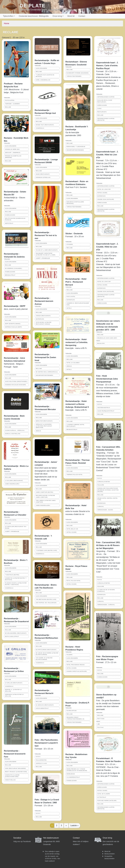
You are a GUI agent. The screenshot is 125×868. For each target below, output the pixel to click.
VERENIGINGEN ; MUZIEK (105, 510)
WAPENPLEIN (40, 319)
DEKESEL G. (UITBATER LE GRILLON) (13, 690)
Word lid (71, 16)
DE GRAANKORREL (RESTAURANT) (16, 633)
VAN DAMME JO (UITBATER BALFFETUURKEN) (44, 659)
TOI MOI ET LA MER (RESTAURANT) (47, 250)
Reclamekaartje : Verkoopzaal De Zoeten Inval (45, 357)
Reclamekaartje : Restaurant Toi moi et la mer (46, 235)
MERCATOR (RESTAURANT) (44, 421)
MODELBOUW (71, 774)
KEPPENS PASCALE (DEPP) (13, 327)
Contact (82, 16)
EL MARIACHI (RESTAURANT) (45, 705)
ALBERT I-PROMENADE (12, 531)
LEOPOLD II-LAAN (41, 763)
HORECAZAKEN (102, 105)
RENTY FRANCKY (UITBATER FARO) (16, 772)
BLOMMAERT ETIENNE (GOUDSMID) (78, 73)
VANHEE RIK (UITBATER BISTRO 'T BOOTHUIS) (16, 579)
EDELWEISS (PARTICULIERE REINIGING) (75, 203)
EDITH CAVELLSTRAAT (12, 636)
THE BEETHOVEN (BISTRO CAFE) (46, 599)
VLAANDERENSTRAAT (73, 777)
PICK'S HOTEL (71, 297)
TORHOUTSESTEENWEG (74, 76)
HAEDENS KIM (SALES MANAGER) (15, 385)
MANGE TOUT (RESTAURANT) (45, 125)
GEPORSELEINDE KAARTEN (106, 97)
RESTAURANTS (102, 112)
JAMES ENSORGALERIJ (12, 484)
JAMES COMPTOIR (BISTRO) (44, 492)
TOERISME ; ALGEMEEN (12, 104)
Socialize (17, 838)
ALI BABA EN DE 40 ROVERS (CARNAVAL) (106, 591)
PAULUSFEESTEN (41, 760)
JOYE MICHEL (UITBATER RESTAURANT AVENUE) (44, 323)
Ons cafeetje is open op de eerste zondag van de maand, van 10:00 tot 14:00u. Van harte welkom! (52, 856)
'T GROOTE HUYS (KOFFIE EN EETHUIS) (45, 76)
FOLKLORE (101, 485)
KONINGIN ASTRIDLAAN (43, 177)
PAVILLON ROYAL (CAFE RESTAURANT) (105, 101)
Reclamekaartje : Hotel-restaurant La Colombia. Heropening (77, 342)
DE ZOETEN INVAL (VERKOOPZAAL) (47, 372)
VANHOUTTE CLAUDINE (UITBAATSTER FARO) (12, 776)
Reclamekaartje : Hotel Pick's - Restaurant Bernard (76, 282)
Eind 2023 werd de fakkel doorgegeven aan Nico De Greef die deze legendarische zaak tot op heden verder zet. (46, 474)
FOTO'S (38, 757)
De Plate (33, 6)
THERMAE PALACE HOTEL (75, 475)
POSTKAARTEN (10, 100)
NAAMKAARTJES (72, 711)
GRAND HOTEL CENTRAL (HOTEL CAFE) (107, 499)
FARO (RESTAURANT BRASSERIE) (15, 768)
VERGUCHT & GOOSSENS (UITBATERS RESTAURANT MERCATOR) (44, 426)
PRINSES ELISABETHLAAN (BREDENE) (13, 157)
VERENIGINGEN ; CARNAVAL (106, 605)
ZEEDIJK (38, 431)
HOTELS (69, 308)
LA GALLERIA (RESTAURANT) (14, 481)
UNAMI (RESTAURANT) (43, 174)
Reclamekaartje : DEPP (15, 306)
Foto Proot (100, 727)
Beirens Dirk (101, 343)
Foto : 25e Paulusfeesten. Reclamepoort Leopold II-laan (46, 743)
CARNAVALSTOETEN (104, 482)
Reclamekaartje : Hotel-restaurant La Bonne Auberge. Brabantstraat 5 (77, 404)
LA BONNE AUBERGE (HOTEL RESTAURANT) (76, 425)
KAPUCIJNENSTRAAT (42, 708)
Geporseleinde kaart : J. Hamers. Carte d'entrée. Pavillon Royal (107, 66)
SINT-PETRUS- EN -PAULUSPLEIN (46, 603)
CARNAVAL (101, 507)
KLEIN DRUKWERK (11, 146)
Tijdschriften (8, 16)
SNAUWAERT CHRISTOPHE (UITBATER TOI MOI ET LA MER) (46, 254)
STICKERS (70, 244)
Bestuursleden (110, 854)
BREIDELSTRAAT (10, 275)
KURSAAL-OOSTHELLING (13, 434)
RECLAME (8, 107)
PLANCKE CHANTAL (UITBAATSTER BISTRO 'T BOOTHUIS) (16, 584)
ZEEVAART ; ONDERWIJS (13, 153)
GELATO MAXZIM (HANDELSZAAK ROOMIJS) (15, 219)
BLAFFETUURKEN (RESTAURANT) (46, 650)
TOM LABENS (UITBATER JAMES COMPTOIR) (46, 501)
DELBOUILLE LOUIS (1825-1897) (107, 338)
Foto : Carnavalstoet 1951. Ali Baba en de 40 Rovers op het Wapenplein (108, 545)
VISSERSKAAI (9, 588)
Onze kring (57, 16)
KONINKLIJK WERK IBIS (12, 149)
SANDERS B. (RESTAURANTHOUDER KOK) (78, 304)
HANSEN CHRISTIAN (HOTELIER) (77, 671)
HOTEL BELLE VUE (72, 529)
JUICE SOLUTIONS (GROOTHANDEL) (16, 381)
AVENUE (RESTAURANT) (43, 316)
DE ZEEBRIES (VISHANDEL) (13, 268)
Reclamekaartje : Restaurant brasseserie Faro (15, 754)
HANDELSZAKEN (10, 215)
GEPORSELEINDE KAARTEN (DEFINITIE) (106, 119)
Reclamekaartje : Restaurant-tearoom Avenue (44, 301)
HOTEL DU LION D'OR (104, 189)
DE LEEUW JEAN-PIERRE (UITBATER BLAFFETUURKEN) (47, 654)
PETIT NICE (101, 719)
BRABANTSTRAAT (72, 430)
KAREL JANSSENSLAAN (43, 80)
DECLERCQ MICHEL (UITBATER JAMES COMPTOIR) (45, 496)
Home (7, 23)
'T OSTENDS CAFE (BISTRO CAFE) (46, 550)
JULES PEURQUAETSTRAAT (106, 411)
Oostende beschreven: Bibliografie (34, 16)
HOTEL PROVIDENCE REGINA (76, 665)
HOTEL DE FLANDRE (104, 794)
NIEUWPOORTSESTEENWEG (44, 375)
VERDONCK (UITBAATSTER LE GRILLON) (14, 695)
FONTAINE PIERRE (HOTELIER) (107, 801)
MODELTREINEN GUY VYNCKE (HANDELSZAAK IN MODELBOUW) (77, 770)
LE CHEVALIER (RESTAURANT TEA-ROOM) (16, 527)
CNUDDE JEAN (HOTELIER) (106, 199)
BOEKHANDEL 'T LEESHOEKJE (76, 147)
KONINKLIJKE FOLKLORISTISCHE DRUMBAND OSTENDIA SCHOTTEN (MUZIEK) (108, 490)
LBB (99, 724)
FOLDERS (70, 655)
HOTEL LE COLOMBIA (73, 363)
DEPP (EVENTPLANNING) (13, 324)
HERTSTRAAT (9, 223)
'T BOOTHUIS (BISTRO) (12, 575)
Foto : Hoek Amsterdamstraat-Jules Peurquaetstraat (107, 379)
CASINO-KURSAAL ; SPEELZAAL (15, 430)
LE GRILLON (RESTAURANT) (14, 683)
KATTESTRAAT (102, 797)
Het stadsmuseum (51, 838)
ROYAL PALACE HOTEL (74, 581)
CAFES (99, 109)
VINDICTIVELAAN (10, 780)
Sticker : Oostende (74, 234)
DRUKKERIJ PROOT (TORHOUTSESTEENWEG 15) (75, 718)
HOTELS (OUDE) (72, 532)
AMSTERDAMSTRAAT (104, 408)
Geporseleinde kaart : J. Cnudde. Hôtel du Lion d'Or (107, 155)
